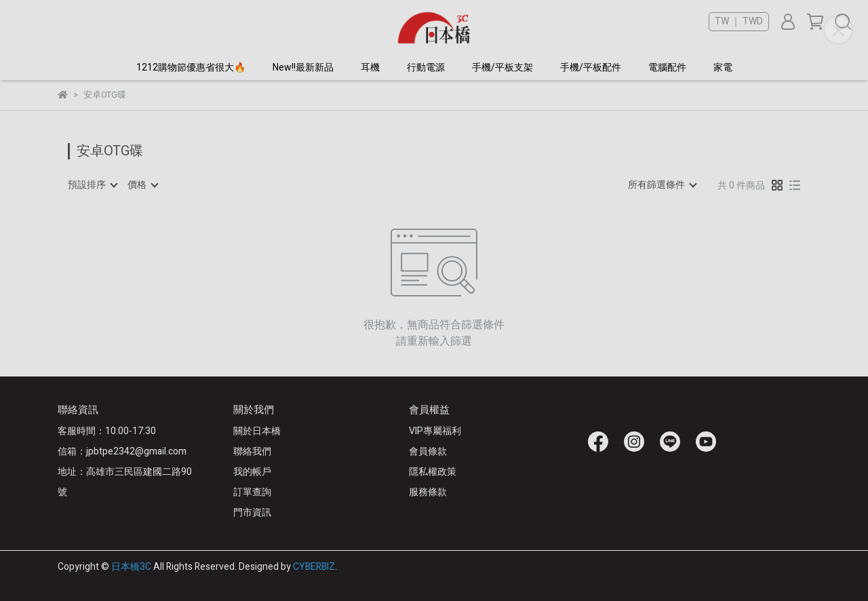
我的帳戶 (252, 472)
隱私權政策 (433, 472)
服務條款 (428, 492)
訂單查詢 (252, 492)
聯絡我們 (252, 451)
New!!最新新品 (303, 67)
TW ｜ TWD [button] (739, 22)
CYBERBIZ (314, 567)
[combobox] (92, 185)
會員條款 (428, 451)
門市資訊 (252, 512)
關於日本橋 (257, 431)
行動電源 (426, 67)
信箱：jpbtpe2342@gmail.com (122, 451)
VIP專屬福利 (435, 431)
